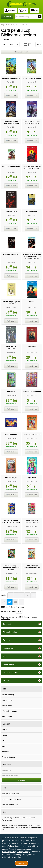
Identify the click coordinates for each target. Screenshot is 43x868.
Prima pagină (7, 717)
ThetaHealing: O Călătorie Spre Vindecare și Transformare (19, 819)
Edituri (4, 741)
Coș (23, 11)
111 (16, 602)
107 (28, 595)
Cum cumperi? (7, 700)
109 (4, 602)
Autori (4, 746)
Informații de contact (9, 711)
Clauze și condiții (8, 695)
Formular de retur (8, 757)
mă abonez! (21, 780)
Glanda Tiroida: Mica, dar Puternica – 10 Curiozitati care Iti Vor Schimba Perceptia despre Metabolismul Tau (21, 827)
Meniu (35, 11)
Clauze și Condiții (23, 852)
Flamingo (29, 352)
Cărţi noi (5, 730)
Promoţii (5, 735)
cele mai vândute (10, 45)
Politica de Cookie (15, 849)
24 (39, 45)
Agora (9, 82)
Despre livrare (7, 706)
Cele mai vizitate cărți (10, 805)
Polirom (9, 307)
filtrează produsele (21, 52)
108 (34, 595)
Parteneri (5, 752)
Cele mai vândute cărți (10, 794)
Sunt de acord (22, 863)
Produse (7, 16)
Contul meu (10, 11)
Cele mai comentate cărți (11, 799)
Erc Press (9, 526)
